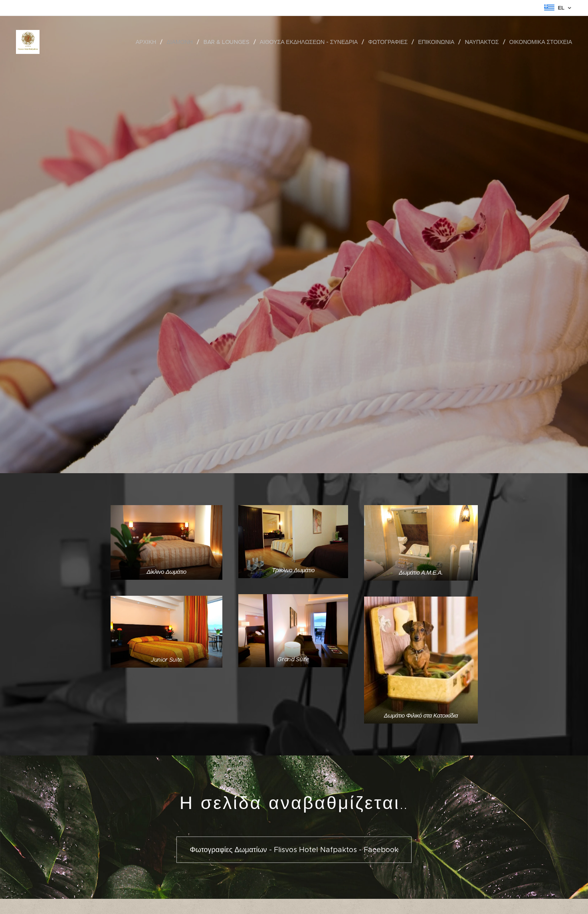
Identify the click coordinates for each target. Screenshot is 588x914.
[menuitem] (149, 42)
